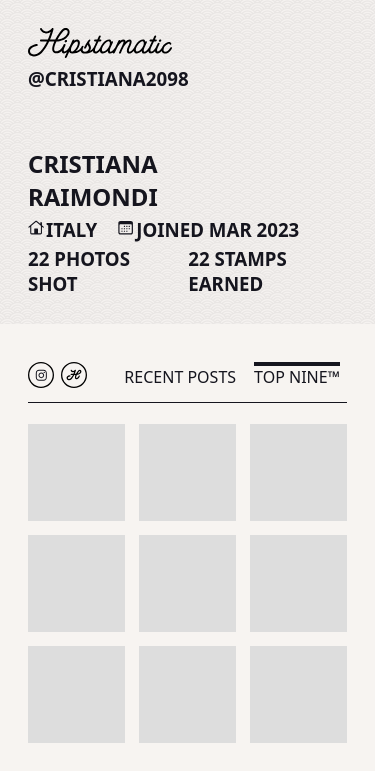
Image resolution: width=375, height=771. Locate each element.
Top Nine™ (297, 377)
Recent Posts (180, 377)
